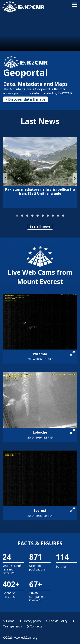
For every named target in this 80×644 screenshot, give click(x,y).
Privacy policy (30, 621)
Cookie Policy (57, 621)
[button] (17, 216)
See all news (40, 226)
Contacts (35, 626)
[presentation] (5, 178)
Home (9, 621)
